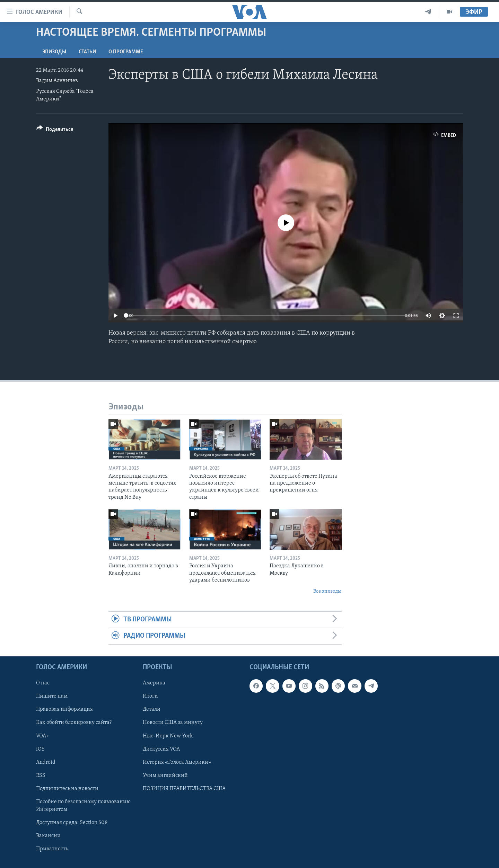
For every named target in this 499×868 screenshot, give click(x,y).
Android (46, 762)
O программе (126, 52)
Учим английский (165, 775)
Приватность (52, 849)
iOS (40, 749)
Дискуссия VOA (161, 749)
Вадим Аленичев (57, 81)
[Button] (55, 130)
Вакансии (48, 836)
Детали (152, 709)
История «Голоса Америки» (177, 762)
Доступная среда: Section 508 (72, 823)
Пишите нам (52, 696)
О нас (43, 683)
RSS (41, 775)
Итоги (150, 696)
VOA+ (42, 736)
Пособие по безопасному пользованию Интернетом (83, 805)
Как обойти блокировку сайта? (74, 723)
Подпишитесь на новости (67, 788)
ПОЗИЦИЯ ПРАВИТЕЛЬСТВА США (184, 788)
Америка (154, 683)
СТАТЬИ (87, 52)
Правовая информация (64, 709)
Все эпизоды (327, 591)
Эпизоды (54, 52)
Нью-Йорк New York (168, 736)
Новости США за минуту (173, 723)
